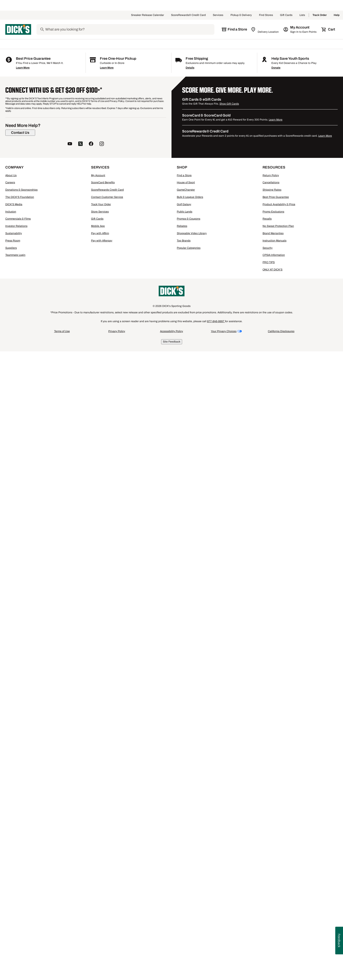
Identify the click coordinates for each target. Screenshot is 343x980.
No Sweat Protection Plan (278, 863)
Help (337, 15)
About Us (11, 812)
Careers (10, 819)
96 (306, 134)
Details (190, 704)
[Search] (130, 29)
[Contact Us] (20, 769)
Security (268, 884)
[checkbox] (107, 288)
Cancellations (271, 819)
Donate (276, 704)
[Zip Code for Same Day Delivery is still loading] (265, 29)
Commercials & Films (18, 855)
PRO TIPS (269, 899)
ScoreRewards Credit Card (107, 826)
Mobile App (98, 863)
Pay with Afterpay (102, 877)
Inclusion (11, 848)
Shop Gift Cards (229, 740)
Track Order (320, 15)
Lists (302, 15)
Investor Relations (16, 863)
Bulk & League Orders (190, 834)
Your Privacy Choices (224, 968)
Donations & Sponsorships (21, 826)
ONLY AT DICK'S (272, 906)
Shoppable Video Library (192, 870)
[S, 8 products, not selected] (19, 219)
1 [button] (335, 624)
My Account (98, 812)
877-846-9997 (216, 958)
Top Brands (184, 877)
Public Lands (185, 848)
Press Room (13, 877)
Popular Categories (189, 884)
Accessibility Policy (171, 968)
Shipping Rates (272, 826)
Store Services (100, 848)
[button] (102, 117)
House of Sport (186, 819)
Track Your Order (101, 841)
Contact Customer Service (107, 834)
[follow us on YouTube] (70, 781)
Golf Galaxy (184, 841)
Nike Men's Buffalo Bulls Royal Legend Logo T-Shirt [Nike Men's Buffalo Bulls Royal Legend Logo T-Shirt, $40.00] (105, 379)
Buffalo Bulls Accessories (117, 675)
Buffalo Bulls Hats (150, 675)
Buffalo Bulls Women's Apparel (34, 675)
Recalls (267, 855)
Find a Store (184, 812)
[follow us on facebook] (91, 781)
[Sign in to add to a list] (130, 153)
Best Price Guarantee (276, 834)
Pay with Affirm (100, 870)
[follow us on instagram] (102, 781)
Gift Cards (286, 15)
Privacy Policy (117, 968)
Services (218, 15)
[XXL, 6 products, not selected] (19, 240)
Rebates (182, 863)
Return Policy (271, 812)
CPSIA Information (274, 892)
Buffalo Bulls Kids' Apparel (77, 675)
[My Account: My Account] (300, 29)
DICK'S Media (14, 841)
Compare (106, 288)
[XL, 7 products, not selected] (52, 230)
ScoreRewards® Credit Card (188, 15)
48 (299, 134)
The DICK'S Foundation (20, 834)
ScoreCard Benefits (103, 819)
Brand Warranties (273, 870)
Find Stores (266, 15)
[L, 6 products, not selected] (19, 230)
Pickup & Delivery (241, 15)
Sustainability (14, 870)
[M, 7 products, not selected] (52, 219)
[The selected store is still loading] (234, 29)
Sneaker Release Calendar (148, 15)
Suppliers (11, 884)
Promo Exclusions (273, 848)
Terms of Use (62, 968)
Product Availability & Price (279, 841)
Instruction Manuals (274, 877)
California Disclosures (281, 968)
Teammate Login (15, 892)
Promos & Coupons (189, 855)
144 (313, 134)
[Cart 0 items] (328, 29)
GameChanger (186, 826)
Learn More (23, 704)
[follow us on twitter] (80, 781)
